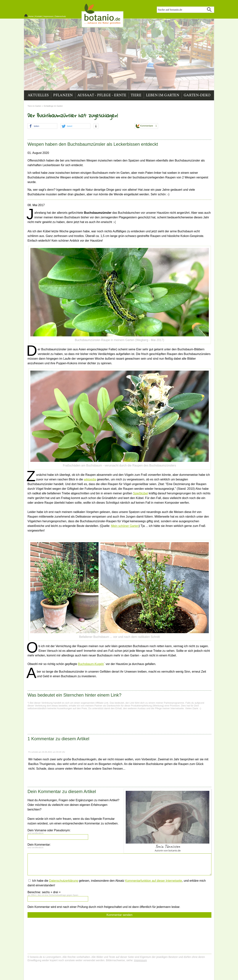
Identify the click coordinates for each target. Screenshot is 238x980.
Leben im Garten (163, 95)
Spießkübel (140, 493)
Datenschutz (60, 16)
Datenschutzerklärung (64, 881)
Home (31, 16)
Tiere (136, 95)
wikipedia (90, 479)
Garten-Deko (197, 95)
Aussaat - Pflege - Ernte (102, 95)
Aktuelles (38, 95)
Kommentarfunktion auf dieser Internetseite (154, 881)
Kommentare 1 (146, 126)
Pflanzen (63, 95)
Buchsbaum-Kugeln (91, 664)
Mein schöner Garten (125, 526)
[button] (42, 126)
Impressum (48, 16)
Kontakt (38, 16)
